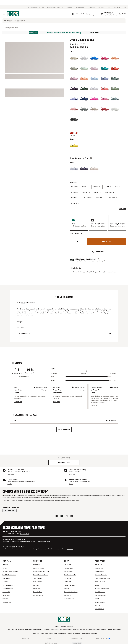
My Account (37, 565)
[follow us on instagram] (72, 516)
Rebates (66, 589)
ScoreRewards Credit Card (41, 572)
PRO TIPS (98, 606)
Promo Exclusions (100, 582)
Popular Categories (70, 599)
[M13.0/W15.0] (113, 198)
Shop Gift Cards (25, 534)
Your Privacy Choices (101, 638)
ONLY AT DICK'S (99, 609)
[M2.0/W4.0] (75, 187)
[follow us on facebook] (67, 516)
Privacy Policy (51, 638)
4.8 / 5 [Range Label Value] (114, 380)
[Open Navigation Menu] (4, 14)
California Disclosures (51, 643)
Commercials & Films (8, 585)
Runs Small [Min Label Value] (54, 373)
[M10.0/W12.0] (75, 198)
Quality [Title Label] (53, 380)
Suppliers (5, 599)
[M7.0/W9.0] (75, 192)
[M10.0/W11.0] (110, 192)
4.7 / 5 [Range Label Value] (114, 377)
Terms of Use (25, 638)
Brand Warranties (100, 592)
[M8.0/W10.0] (86, 192)
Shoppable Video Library (71, 592)
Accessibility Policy (77, 638)
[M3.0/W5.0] (85, 187)
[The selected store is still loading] (78, 14)
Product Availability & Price (102, 578)
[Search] (66, 21)
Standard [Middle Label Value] (83, 373)
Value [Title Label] (52, 377)
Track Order (117, 7)
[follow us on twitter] (62, 516)
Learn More (95, 32)
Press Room (6, 595)
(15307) (83, 44)
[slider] (84, 371)
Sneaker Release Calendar (36, 7)
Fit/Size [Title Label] (53, 369)
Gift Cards (101, 7)
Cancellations (99, 568)
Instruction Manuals (100, 595)
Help (125, 7)
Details (10, 484)
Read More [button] (20, 328)
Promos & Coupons (70, 585)
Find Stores (92, 7)
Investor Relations (8, 589)
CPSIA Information (100, 602)
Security (97, 599)
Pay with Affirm (37, 592)
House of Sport (68, 568)
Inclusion (5, 582)
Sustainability (6, 592)
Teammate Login (7, 602)
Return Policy (99, 565)
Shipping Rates (99, 572)
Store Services (37, 582)
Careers (5, 568)
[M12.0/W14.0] (100, 198)
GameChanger (68, 572)
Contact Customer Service (41, 575)
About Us (5, 565)
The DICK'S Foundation (9, 575)
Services (69, 7)
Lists (109, 7)
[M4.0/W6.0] (96, 187)
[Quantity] (77, 242)
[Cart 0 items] (122, 14)
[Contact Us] (10, 511)
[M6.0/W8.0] (118, 187)
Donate (71, 484)
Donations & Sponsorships (10, 572)
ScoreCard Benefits (39, 568)
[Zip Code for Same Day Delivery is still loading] (93, 14)
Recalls (97, 585)
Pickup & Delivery (80, 7)
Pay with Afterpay (38, 595)
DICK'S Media (6, 578)
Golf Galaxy (67, 578)
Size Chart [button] (122, 209)
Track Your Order (38, 578)
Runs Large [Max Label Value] (113, 373)
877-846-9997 (85, 633)
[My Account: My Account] (109, 14)
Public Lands (68, 582)
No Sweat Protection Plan (102, 589)
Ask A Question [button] (111, 420)
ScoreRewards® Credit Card (55, 7)
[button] (79, 233)
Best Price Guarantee (101, 575)
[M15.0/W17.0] (75, 203)
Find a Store (68, 565)
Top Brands (67, 595)
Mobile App (36, 589)
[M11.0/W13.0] (88, 198)
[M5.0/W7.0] (107, 187)
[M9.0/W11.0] (98, 192)
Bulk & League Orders (70, 575)
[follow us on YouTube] (57, 516)
